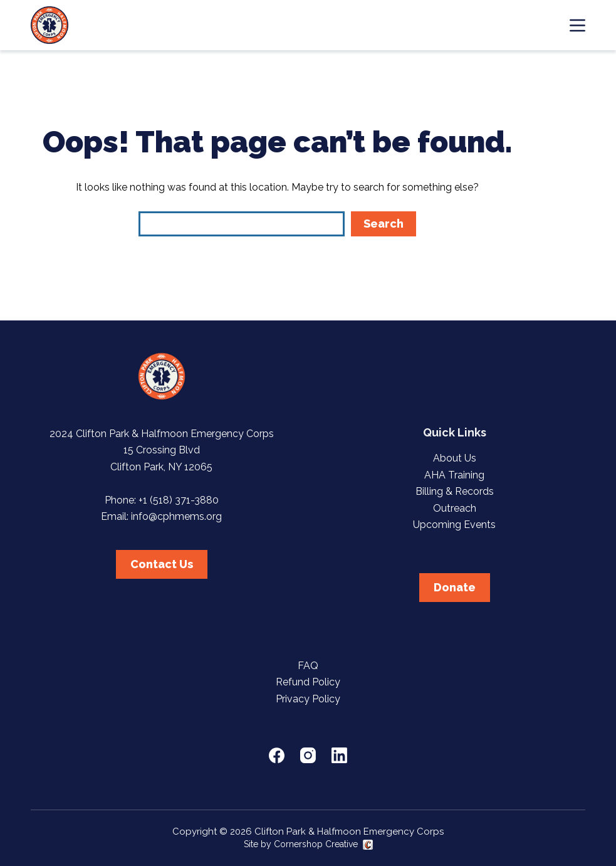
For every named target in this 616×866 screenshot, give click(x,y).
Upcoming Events (454, 525)
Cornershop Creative (316, 844)
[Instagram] (308, 755)
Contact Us (162, 564)
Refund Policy (308, 682)
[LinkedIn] (339, 755)
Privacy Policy (308, 699)
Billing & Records (455, 491)
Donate (455, 587)
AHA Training (454, 475)
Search (384, 224)
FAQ (308, 666)
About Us (455, 458)
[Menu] (577, 25)
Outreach (455, 508)
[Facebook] (277, 755)
